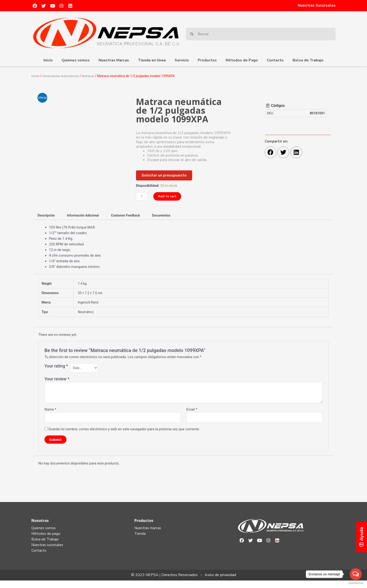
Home (36, 76)
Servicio (182, 60)
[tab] (47, 216)
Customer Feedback (133, 216)
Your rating (56, 370)
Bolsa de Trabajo (308, 60)
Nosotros (40, 526)
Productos (207, 60)
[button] (164, 175)
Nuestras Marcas (114, 60)
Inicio (48, 60)
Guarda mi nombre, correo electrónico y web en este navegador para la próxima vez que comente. (124, 435)
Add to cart (169, 196)
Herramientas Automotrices (63, 76)
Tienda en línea (152, 60)
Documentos (171, 216)
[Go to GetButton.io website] (356, 583)
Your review (57, 384)
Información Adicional (87, 216)
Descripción (47, 216)
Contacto (275, 60)
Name (50, 414)
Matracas (92, 76)
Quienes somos (76, 60)
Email (192, 414)
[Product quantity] (142, 196)
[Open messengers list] (356, 574)
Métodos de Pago (242, 60)
